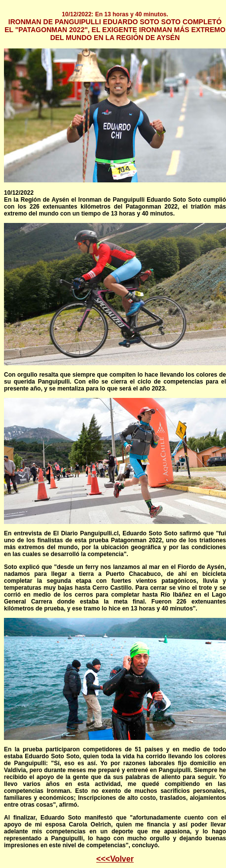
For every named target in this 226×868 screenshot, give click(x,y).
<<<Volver (115, 859)
